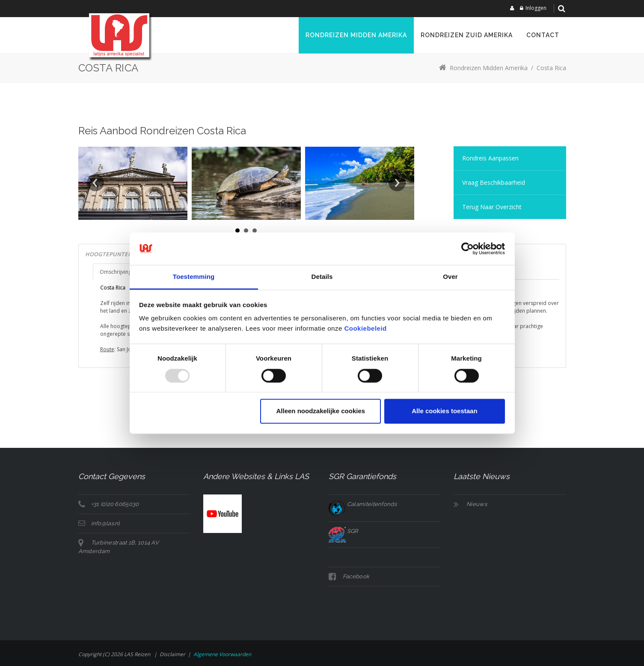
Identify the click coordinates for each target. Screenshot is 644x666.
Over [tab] (450, 277)
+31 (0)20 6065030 (115, 504)
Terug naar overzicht (492, 207)
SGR (343, 531)
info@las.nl (106, 523)
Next (397, 183)
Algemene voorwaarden (222, 654)
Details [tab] (322, 277)
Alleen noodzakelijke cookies (321, 411)
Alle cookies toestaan (444, 411)
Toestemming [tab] (194, 277)
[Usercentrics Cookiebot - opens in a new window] (467, 249)
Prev (95, 183)
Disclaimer (172, 654)
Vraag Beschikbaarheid (494, 182)
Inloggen (536, 8)
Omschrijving (116, 272)
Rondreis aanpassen (490, 158)
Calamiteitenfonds (363, 504)
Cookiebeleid (365, 329)
